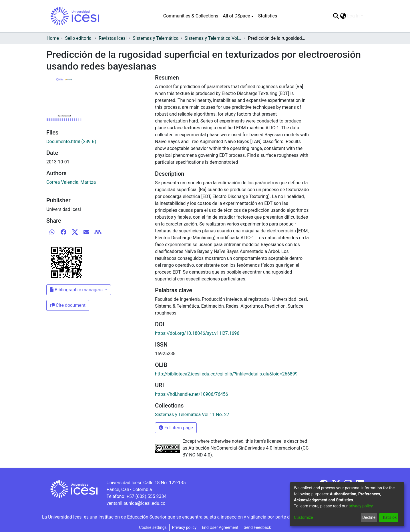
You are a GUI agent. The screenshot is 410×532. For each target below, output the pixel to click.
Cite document (68, 305)
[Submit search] (336, 16)
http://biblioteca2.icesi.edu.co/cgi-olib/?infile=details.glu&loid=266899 (226, 374)
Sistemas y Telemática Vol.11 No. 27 (213, 38)
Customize (303, 517)
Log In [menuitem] (353, 16)
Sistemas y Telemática (156, 38)
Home (53, 38)
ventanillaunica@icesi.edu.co (136, 503)
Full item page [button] (176, 428)
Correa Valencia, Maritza (71, 182)
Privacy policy (184, 527)
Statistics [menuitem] (268, 16)
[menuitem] (238, 16)
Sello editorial (79, 38)
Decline (369, 517)
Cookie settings (153, 527)
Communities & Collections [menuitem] (191, 16)
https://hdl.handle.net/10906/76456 (191, 394)
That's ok (389, 517)
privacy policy (361, 506)
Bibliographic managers (77, 290)
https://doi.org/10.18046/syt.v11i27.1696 (197, 333)
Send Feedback (257, 527)
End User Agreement (220, 527)
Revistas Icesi (113, 38)
